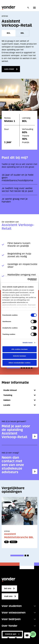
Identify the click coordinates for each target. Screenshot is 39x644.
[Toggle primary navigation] (35, 8)
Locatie (19, 405)
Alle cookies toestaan (20, 349)
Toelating (19, 395)
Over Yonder (10, 626)
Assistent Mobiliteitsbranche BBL (19, 536)
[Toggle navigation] (35, 606)
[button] (13, 368)
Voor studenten (12, 606)
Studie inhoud (19, 390)
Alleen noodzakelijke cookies (19, 363)
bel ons (8, 588)
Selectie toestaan (19, 356)
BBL (22, 33)
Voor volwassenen (14, 613)
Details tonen (28, 343)
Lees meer (9, 69)
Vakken (19, 400)
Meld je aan (11, 634)
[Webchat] (33, 634)
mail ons (8, 596)
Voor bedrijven (11, 619)
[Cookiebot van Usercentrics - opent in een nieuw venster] (28, 280)
